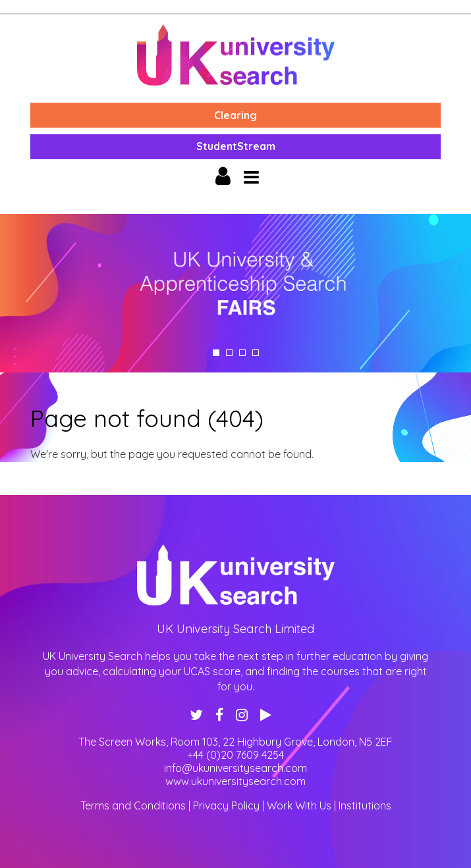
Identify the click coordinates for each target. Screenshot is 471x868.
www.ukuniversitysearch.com (235, 781)
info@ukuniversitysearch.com (235, 768)
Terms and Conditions (133, 805)
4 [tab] (256, 353)
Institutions (365, 805)
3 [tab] (242, 353)
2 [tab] (229, 353)
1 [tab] (216, 353)
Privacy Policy (226, 805)
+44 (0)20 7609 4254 (235, 755)
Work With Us (299, 805)
